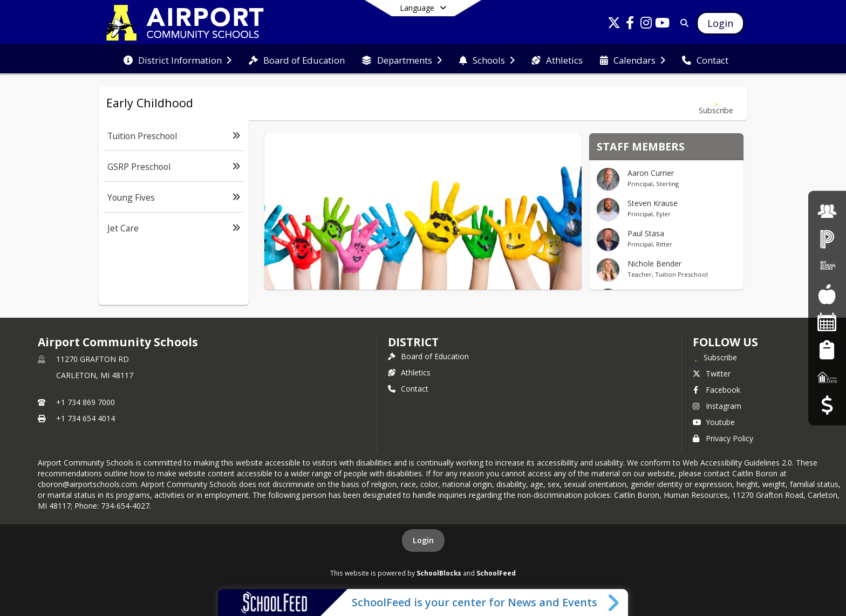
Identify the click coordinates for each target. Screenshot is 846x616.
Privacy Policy (723, 438)
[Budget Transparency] (827, 405)
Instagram (717, 406)
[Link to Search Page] (682, 23)
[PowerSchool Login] (827, 239)
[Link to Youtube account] (663, 25)
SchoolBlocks (439, 573)
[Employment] (827, 211)
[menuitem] (178, 59)
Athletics (409, 372)
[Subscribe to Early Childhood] (716, 103)
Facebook (717, 390)
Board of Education (428, 356)
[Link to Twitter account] (614, 25)
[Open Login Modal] (720, 23)
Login (423, 540)
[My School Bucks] (827, 266)
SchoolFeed (496, 573)
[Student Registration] (827, 349)
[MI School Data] (827, 377)
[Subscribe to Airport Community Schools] (715, 357)
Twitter (712, 374)
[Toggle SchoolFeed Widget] (614, 603)
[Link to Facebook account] (630, 25)
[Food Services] (827, 294)
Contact (408, 389)
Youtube (714, 422)
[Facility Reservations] (827, 322)
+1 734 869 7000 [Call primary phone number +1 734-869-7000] (86, 402)
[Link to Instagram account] (646, 25)
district (413, 342)
